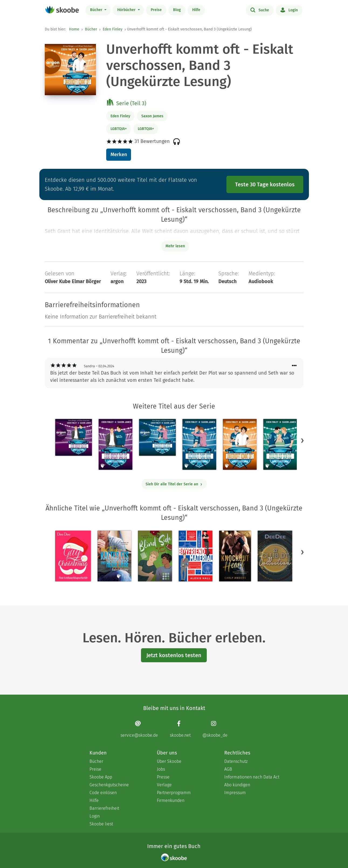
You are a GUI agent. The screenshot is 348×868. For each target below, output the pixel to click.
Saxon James (152, 116)
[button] (302, 441)
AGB (228, 769)
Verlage (164, 785)
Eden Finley (113, 29)
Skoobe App (101, 777)
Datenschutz (236, 761)
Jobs (161, 769)
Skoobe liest (101, 824)
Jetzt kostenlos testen (174, 655)
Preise (156, 10)
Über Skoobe (169, 761)
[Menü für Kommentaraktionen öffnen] (294, 366)
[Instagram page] (215, 729)
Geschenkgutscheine (109, 785)
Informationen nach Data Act (252, 777)
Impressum (235, 793)
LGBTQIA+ (119, 129)
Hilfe (196, 10)
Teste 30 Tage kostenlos (265, 184)
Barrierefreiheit (104, 808)
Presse (163, 777)
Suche (260, 10)
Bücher (97, 10)
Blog (177, 10)
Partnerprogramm (174, 793)
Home (74, 29)
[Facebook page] (180, 729)
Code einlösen (103, 793)
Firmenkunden (171, 800)
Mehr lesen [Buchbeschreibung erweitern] (175, 246)
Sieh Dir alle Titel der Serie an (174, 484)
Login (289, 10)
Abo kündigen (237, 785)
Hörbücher (127, 10)
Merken (119, 155)
